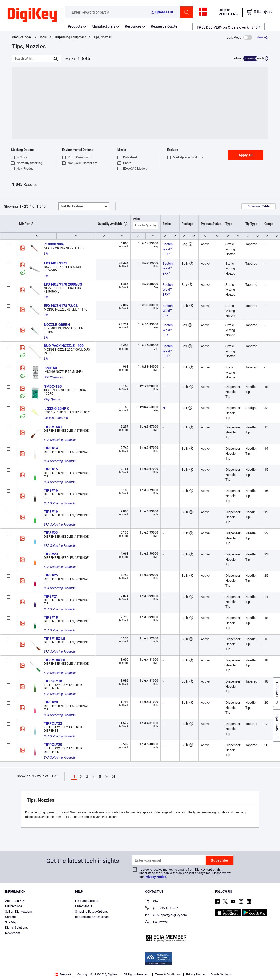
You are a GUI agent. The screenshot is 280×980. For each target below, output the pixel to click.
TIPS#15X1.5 (55, 639)
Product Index (22, 37)
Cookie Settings (221, 975)
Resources (133, 26)
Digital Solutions (16, 928)
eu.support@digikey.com (166, 916)
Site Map (11, 922)
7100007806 (54, 244)
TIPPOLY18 (53, 681)
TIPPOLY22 (53, 723)
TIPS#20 (51, 702)
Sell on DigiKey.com (19, 912)
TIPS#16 (51, 490)
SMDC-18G (53, 386)
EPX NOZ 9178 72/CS (61, 306)
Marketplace (14, 906)
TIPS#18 (51, 617)
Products (75, 26)
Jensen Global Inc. (57, 418)
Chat (152, 902)
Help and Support (87, 901)
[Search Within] (32, 59)
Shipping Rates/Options (91, 912)
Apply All (246, 155)
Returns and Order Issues (92, 917)
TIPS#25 (51, 575)
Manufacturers (104, 26)
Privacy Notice (155, 877)
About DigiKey (15, 901)
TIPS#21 (51, 596)
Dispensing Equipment (70, 37)
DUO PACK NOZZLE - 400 (64, 346)
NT (165, 408)
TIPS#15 (51, 469)
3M (46, 254)
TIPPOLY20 (53, 745)
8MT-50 (51, 368)
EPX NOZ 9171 (56, 263)
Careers (10, 917)
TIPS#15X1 (53, 427)
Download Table (258, 206)
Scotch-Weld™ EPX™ (168, 249)
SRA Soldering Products (60, 440)
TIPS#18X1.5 (55, 660)
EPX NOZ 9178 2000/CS (63, 284)
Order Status (84, 906)
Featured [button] (72, 206)
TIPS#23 (51, 554)
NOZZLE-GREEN (57, 325)
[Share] (262, 37)
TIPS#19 (51, 512)
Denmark (63, 975)
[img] (32, 15)
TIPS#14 (51, 448)
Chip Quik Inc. (53, 399)
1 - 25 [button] (24, 206)
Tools (43, 37)
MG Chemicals (54, 377)
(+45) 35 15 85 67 (162, 909)
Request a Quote (164, 26)
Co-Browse (156, 922)
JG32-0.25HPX (57, 408)
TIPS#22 (51, 533)
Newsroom (13, 933)
